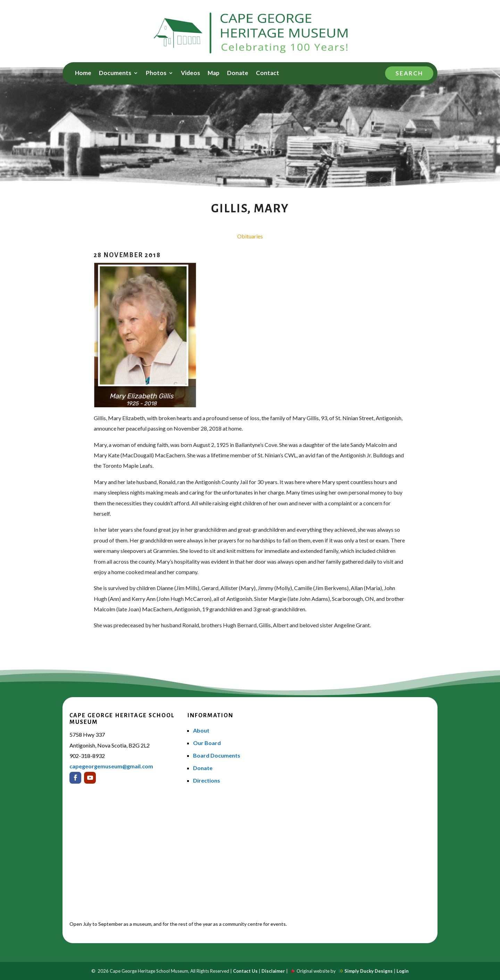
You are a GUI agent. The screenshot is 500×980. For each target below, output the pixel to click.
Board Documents (217, 755)
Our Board (207, 743)
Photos (156, 73)
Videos (190, 73)
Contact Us (245, 971)
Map (214, 73)
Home (83, 73)
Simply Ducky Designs (369, 971)
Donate (238, 73)
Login (403, 971)
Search (409, 73)
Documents (115, 73)
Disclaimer (273, 971)
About (201, 730)
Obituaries (250, 236)
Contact (268, 73)
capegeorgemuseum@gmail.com (111, 766)
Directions (207, 780)
